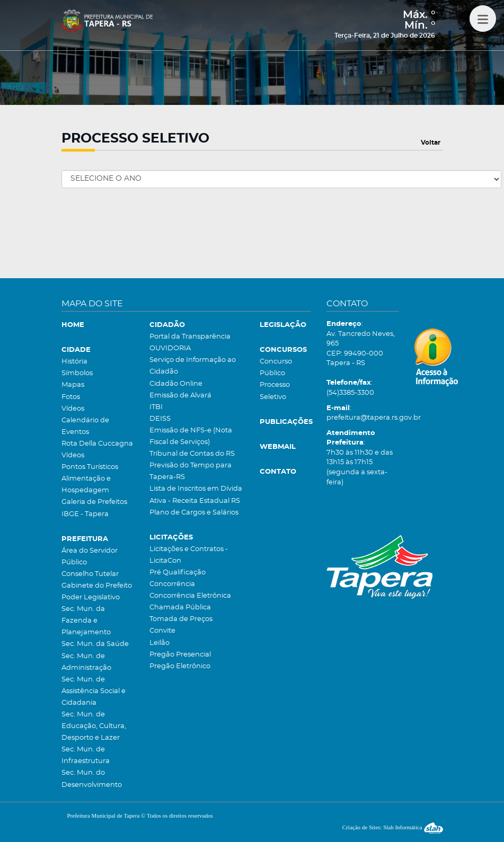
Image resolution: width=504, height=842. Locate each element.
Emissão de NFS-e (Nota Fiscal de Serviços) (191, 436)
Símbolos (77, 373)
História (74, 362)
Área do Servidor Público (90, 557)
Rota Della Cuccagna (97, 444)
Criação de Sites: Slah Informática (393, 827)
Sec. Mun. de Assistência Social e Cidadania (94, 691)
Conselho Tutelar (90, 574)
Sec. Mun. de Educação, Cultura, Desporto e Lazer (94, 726)
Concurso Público (276, 367)
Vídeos (73, 409)
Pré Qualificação (178, 573)
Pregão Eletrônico (180, 666)
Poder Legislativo (91, 597)
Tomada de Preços (181, 619)
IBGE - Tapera (85, 514)
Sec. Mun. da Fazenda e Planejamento (86, 621)
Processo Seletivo (275, 391)
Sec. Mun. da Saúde (95, 644)
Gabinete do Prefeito (97, 586)
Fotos (71, 397)
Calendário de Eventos (85, 426)
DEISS (160, 419)
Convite (162, 631)
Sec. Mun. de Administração (86, 662)
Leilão (160, 643)
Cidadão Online (176, 384)
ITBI (156, 407)
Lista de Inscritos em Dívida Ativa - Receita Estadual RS (196, 495)
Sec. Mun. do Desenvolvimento (92, 779)
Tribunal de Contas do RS (192, 454)
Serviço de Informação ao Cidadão (193, 366)
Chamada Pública (180, 608)
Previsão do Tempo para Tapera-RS (191, 471)
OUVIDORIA (170, 348)
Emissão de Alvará (180, 396)
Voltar (431, 143)
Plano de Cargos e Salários (194, 513)
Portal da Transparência (190, 337)
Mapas (73, 385)
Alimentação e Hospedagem (86, 485)
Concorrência (172, 584)
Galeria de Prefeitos (94, 502)
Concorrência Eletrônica (190, 596)
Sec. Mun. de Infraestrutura (86, 755)
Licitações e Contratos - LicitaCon (189, 555)
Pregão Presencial (180, 655)
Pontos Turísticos (90, 467)
